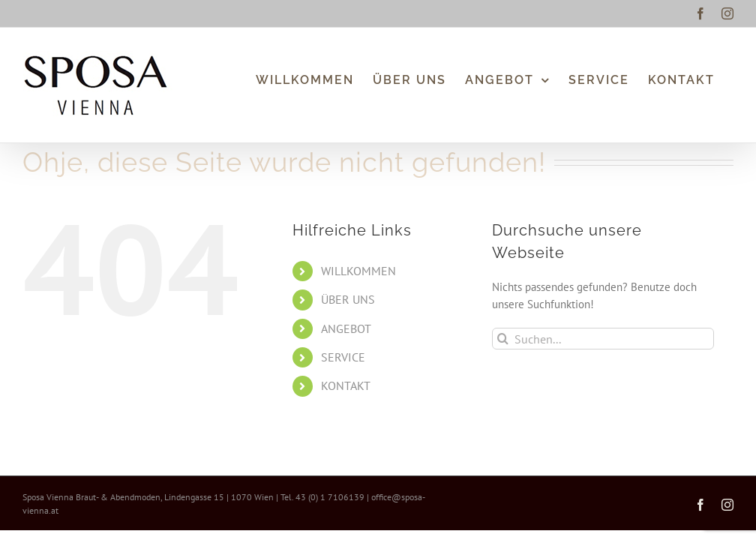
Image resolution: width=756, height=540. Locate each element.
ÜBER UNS (348, 299)
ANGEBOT (346, 328)
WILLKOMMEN (358, 271)
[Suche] (503, 339)
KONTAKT (346, 385)
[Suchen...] (603, 339)
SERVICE (343, 357)
